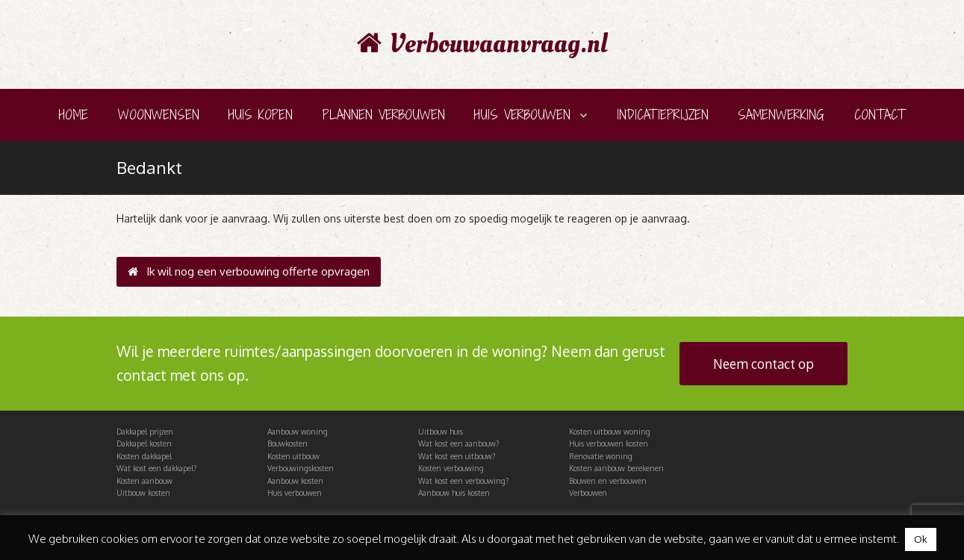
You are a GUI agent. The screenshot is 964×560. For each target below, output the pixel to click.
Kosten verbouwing (451, 468)
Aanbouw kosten (295, 481)
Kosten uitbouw (293, 456)
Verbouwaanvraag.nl (482, 44)
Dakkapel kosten (144, 444)
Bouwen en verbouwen (608, 481)
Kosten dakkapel (144, 456)
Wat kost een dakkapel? (156, 468)
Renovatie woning (601, 456)
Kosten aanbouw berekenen (616, 468)
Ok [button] (921, 539)
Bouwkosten (287, 444)
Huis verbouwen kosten (609, 444)
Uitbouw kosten (143, 493)
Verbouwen (588, 493)
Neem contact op (764, 364)
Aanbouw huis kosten (454, 493)
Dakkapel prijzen (145, 432)
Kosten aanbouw (144, 481)
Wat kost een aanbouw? (458, 444)
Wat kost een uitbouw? (457, 456)
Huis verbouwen (295, 493)
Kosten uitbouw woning (610, 432)
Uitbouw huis (441, 432)
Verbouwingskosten (301, 468)
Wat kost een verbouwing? (463, 481)
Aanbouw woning (298, 432)
